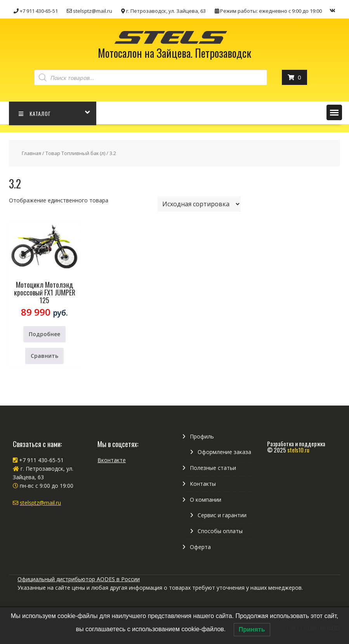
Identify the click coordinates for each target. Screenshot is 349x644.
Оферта (200, 547)
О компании (206, 500)
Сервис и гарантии (222, 515)
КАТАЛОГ (35, 113)
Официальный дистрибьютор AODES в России (79, 579)
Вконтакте (112, 460)
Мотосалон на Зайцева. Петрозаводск (174, 53)
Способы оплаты (220, 531)
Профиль (202, 436)
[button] (334, 112)
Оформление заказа (224, 452)
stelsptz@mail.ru (40, 503)
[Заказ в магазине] (199, 204)
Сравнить (44, 356)
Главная (31, 153)
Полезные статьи (213, 468)
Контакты (203, 484)
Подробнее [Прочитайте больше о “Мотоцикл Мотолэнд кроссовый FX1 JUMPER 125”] (44, 334)
